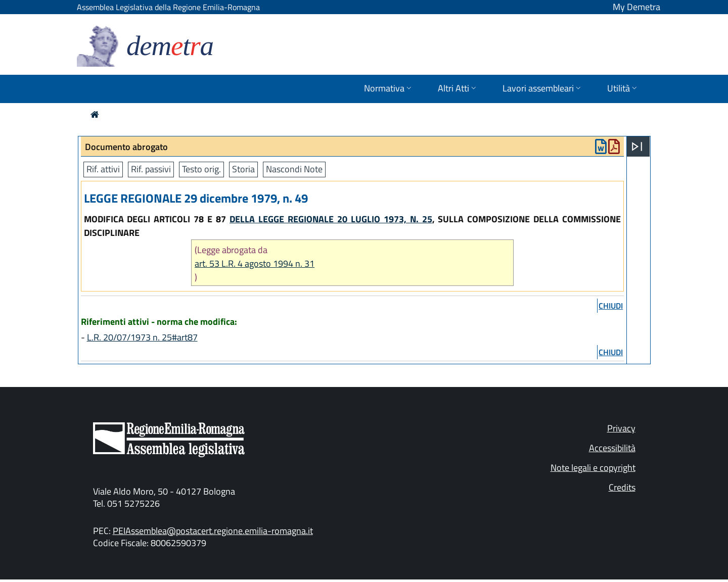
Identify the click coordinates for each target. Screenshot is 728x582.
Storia (243, 169)
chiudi (611, 306)
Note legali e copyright (593, 468)
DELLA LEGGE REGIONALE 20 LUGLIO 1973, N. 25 (331, 219)
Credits (622, 487)
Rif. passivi (151, 169)
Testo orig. (201, 169)
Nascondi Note (294, 169)
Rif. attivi (103, 169)
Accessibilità (612, 448)
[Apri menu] (637, 147)
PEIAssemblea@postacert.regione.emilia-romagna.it (213, 531)
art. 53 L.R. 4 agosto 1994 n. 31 (255, 263)
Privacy (621, 428)
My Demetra (636, 7)
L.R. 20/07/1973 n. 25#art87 (142, 337)
